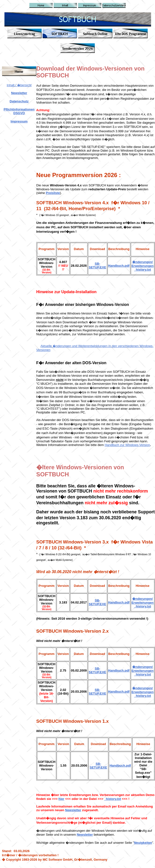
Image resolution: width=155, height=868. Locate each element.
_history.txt (143, 674)
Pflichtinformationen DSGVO (19, 111)
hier (61, 799)
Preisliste (53, 193)
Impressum (19, 121)
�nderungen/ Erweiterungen (143, 669)
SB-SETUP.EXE (97, 265)
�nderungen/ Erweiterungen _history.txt (143, 266)
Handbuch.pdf (119, 266)
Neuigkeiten (143, 843)
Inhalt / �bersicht (19, 85)
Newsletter (19, 93)
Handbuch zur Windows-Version (127, 445)
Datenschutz (19, 101)
